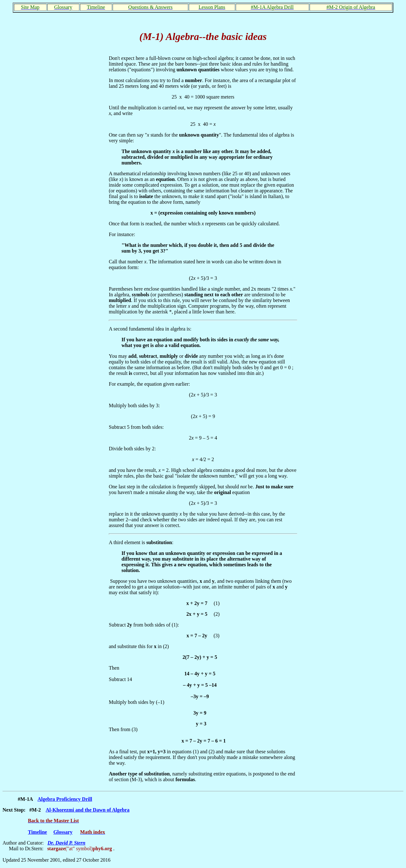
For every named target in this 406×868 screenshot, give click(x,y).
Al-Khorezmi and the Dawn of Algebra (88, 810)
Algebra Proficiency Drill (65, 799)
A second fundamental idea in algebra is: (150, 329)
